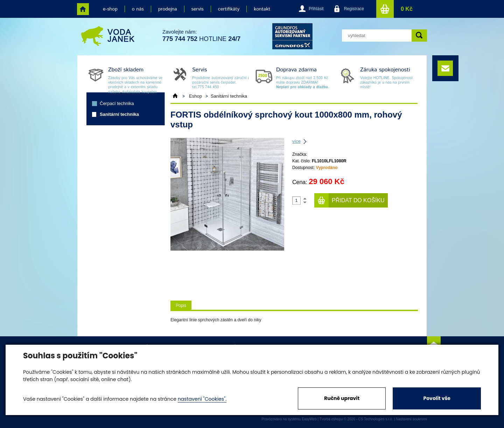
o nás (138, 9)
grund (292, 36)
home (83, 9)
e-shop (110, 9)
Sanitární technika (119, 114)
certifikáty (229, 9)
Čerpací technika (117, 103)
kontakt (262, 9)
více (296, 141)
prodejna (168, 9)
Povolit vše (437, 398)
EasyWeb (309, 419)
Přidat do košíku (358, 200)
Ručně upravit (342, 398)
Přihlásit (316, 9)
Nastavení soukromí (411, 419)
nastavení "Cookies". (202, 399)
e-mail (445, 68)
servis (198, 9)
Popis (181, 306)
